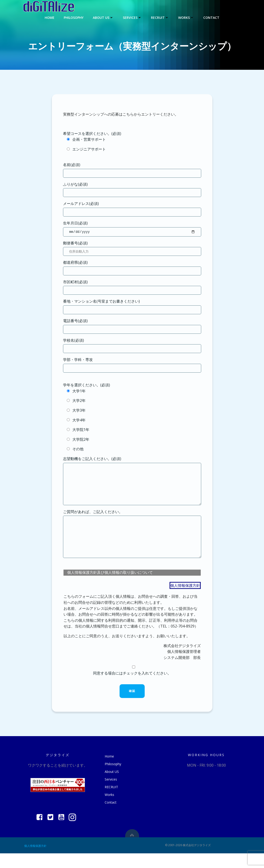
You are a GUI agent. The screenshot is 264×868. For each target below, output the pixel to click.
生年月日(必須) (132, 229)
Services (132, 18)
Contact (211, 18)
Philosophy (74, 18)
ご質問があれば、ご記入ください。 (132, 545)
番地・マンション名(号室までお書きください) (132, 307)
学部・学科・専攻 (132, 366)
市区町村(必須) (132, 288)
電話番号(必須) (132, 327)
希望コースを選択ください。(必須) (92, 134)
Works (186, 18)
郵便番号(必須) (132, 249)
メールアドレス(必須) (132, 209)
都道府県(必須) (132, 268)
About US (103, 18)
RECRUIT (160, 18)
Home (50, 18)
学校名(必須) (132, 346)
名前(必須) (132, 170)
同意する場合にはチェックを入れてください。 (132, 685)
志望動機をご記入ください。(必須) (132, 485)
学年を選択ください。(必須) (87, 386)
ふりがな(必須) (132, 189)
